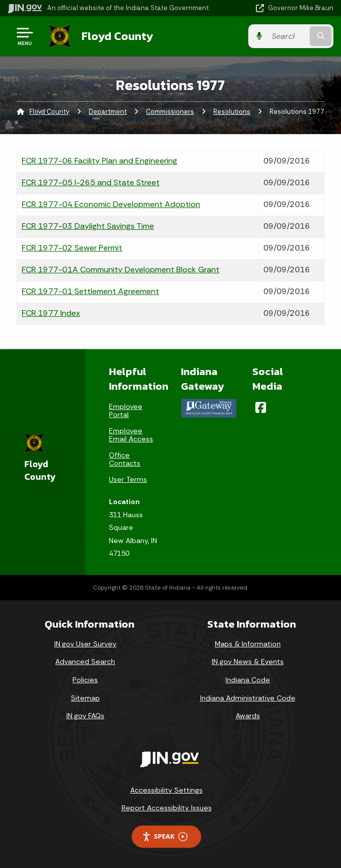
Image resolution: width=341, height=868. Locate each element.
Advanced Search (85, 662)
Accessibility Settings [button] (166, 790)
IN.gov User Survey (85, 644)
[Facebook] (261, 407)
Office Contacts (125, 459)
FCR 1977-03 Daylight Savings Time (88, 226)
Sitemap (85, 698)
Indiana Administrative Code (248, 698)
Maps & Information (248, 644)
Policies (85, 680)
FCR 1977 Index (51, 313)
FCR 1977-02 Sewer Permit (72, 248)
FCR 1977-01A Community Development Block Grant (121, 270)
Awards (248, 716)
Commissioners (170, 112)
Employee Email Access (131, 435)
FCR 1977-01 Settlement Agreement (90, 291)
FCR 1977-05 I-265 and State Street (91, 182)
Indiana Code (248, 680)
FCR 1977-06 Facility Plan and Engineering (100, 161)
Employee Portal (126, 410)
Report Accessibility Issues (167, 808)
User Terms (128, 479)
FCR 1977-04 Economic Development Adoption (111, 204)
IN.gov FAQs (85, 716)
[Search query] (287, 36)
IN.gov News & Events (248, 662)
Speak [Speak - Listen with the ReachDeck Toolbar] (165, 836)
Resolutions (232, 112)
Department (108, 112)
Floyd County (117, 36)
